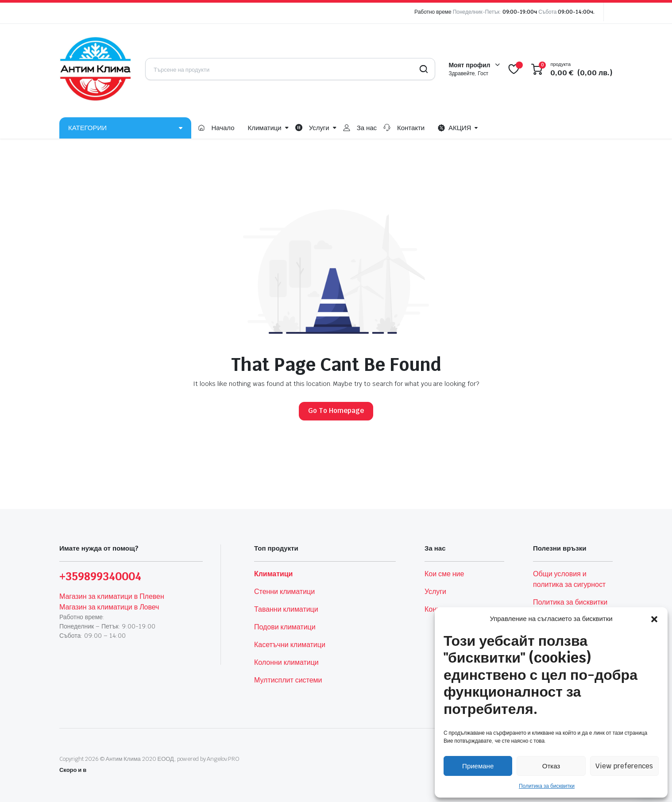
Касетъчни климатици (290, 645)
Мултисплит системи (288, 680)
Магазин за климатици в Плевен (112, 596)
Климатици (265, 128)
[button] (654, 619)
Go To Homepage (336, 411)
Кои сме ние (444, 574)
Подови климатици (285, 627)
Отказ (551, 766)
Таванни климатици (286, 609)
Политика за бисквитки (547, 786)
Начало (223, 128)
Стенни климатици (284, 592)
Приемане (478, 766)
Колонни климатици (286, 662)
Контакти (411, 128)
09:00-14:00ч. (576, 12)
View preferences (624, 766)
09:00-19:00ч (520, 12)
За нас (367, 128)
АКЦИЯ (454, 128)
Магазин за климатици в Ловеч (109, 607)
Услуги (319, 128)
